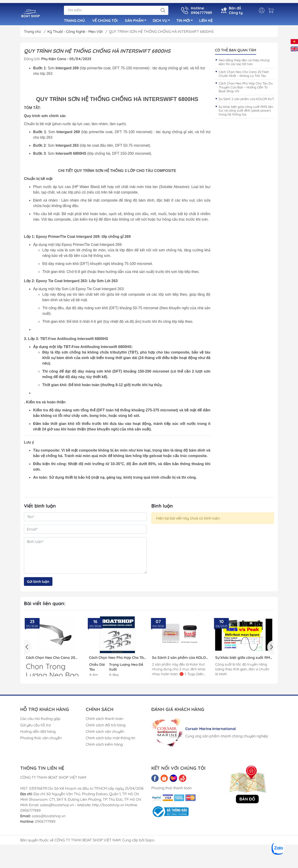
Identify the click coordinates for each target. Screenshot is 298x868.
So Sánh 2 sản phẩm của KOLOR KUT (246, 101)
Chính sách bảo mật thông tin (110, 740)
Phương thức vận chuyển (41, 740)
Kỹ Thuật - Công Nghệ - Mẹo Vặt (75, 33)
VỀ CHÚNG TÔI (105, 18)
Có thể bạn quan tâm (236, 52)
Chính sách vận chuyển (105, 733)
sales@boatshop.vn (49, 818)
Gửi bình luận (38, 583)
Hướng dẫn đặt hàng (38, 733)
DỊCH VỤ (163, 19)
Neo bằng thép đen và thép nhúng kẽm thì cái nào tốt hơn (244, 64)
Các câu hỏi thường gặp (40, 720)
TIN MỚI (186, 19)
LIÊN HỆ (206, 18)
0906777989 (45, 823)
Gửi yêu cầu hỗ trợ (36, 727)
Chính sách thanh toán (105, 720)
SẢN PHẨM (137, 19)
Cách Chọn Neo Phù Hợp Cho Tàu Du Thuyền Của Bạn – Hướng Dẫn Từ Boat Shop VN (246, 89)
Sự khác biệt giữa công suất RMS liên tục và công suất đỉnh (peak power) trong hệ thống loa (246, 112)
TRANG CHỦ (74, 18)
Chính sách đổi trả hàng (106, 727)
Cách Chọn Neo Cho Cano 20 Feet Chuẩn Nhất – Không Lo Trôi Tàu (244, 76)
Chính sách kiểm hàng (104, 746)
